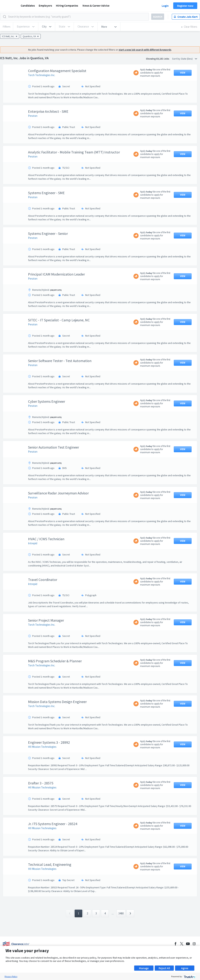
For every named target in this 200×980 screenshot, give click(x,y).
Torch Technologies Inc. (42, 75)
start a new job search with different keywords (145, 50)
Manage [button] (144, 968)
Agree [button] (185, 968)
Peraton (33, 116)
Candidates (28, 5)
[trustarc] (189, 976)
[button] (47, 27)
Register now (185, 6)
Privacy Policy (11, 976)
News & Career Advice (96, 5)
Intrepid (33, 543)
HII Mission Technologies (42, 747)
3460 (121, 913)
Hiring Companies (67, 5)
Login (165, 6)
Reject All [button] (164, 968)
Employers (45, 5)
